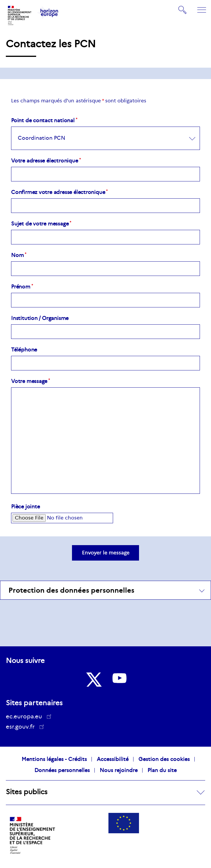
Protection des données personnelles (71, 590)
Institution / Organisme (40, 318)
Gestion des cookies (164, 759)
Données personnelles (62, 770)
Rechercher (183, 10)
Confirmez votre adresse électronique (58, 192)
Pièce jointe (25, 507)
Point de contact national (43, 120)
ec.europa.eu (26, 716)
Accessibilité (113, 759)
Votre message (29, 381)
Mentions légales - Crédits (54, 759)
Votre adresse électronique (45, 161)
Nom (17, 255)
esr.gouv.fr (22, 727)
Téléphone (24, 350)
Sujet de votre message (40, 224)
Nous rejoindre (119, 770)
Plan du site (162, 770)
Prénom (21, 287)
